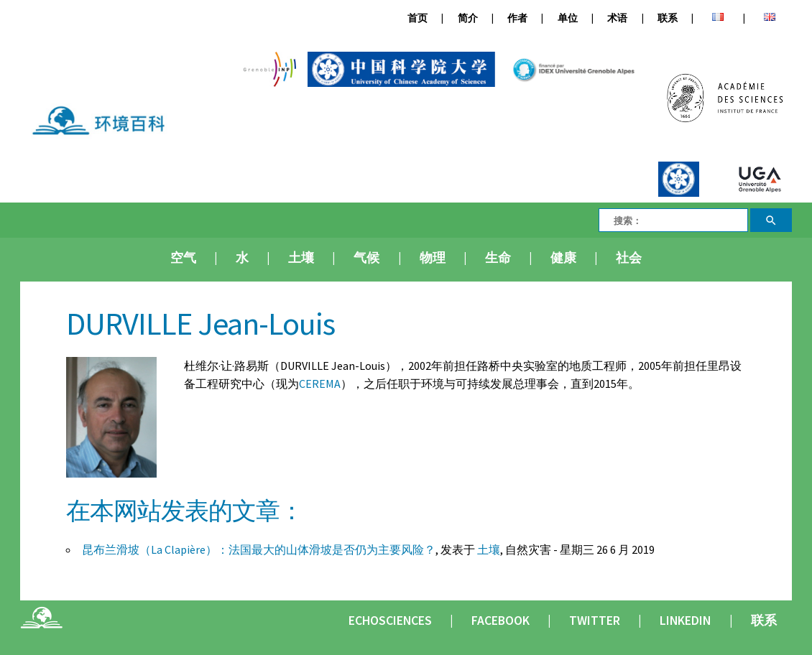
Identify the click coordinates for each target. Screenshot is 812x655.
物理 (433, 258)
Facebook (500, 621)
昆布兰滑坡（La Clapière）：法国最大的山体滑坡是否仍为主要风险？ (259, 549)
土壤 (301, 258)
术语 (617, 18)
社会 (629, 258)
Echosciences (390, 621)
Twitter (595, 621)
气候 (366, 258)
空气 (183, 258)
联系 (668, 18)
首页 (417, 18)
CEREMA (320, 384)
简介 (468, 18)
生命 (498, 258)
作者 (517, 18)
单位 (568, 18)
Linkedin (685, 621)
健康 (563, 258)
